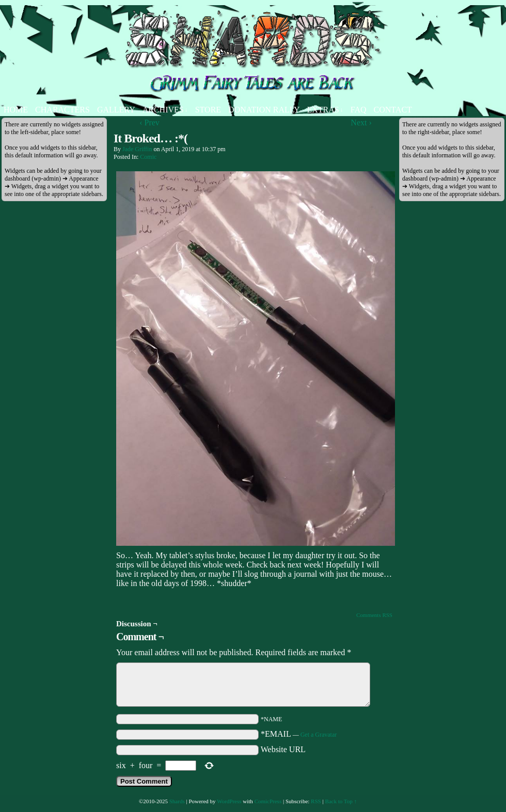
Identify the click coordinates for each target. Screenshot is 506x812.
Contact (393, 110)
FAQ (359, 110)
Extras (325, 110)
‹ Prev (149, 123)
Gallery (116, 110)
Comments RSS (374, 615)
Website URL (283, 749)
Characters (62, 110)
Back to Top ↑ (341, 801)
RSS (316, 801)
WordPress (229, 801)
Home (16, 110)
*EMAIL (299, 734)
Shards (177, 801)
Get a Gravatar (319, 735)
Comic (148, 157)
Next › (361, 123)
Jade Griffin (137, 149)
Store (208, 110)
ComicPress (268, 801)
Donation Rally (264, 110)
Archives (165, 110)
